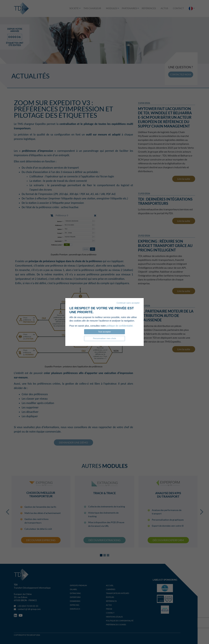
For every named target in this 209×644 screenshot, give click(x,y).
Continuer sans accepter (128, 303)
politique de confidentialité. (120, 326)
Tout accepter (104, 332)
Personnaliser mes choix (104, 338)
